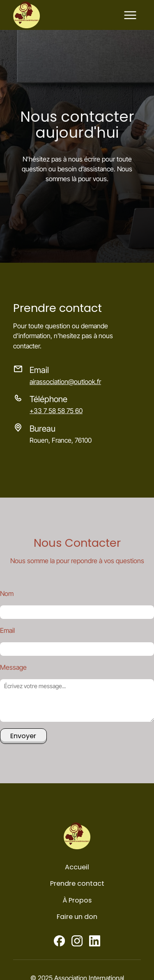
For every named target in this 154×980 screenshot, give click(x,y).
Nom (7, 593)
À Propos (77, 900)
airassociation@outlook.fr (65, 382)
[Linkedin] (95, 941)
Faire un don (77, 917)
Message (13, 667)
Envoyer (23, 736)
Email (7, 630)
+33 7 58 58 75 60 (56, 411)
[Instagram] (77, 941)
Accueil (77, 867)
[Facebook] (59, 941)
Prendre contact (77, 883)
